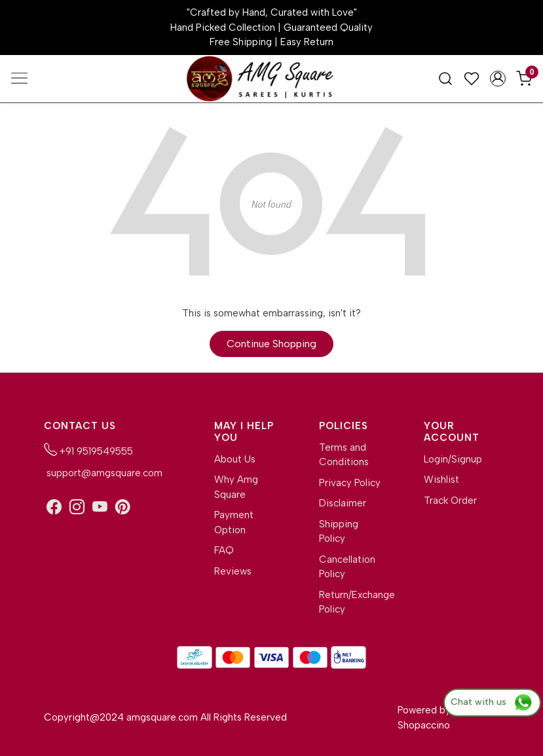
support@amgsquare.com (103, 473)
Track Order (450, 501)
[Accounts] (498, 79)
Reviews (233, 571)
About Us (235, 459)
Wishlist (441, 480)
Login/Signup (453, 459)
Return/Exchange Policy (350, 602)
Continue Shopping (271, 344)
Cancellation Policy (347, 567)
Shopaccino (424, 725)
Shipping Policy (339, 532)
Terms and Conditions (344, 455)
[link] (445, 78)
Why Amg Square (236, 487)
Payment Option (234, 522)
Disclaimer (343, 503)
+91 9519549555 (88, 450)
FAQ (224, 550)
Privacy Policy (350, 483)
